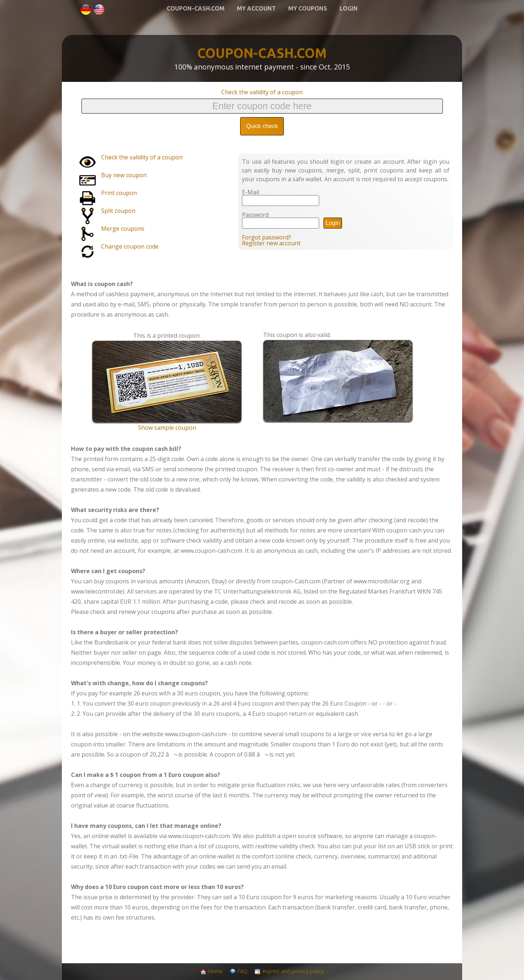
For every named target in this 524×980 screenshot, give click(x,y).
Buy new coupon (124, 175)
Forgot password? (267, 237)
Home (215, 971)
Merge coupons (123, 229)
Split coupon (118, 211)
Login (349, 8)
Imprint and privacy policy (293, 971)
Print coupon (119, 193)
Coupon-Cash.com (196, 8)
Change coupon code (130, 246)
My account (256, 8)
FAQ (242, 971)
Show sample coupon (167, 428)
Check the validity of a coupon (262, 92)
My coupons (308, 8)
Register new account (271, 243)
